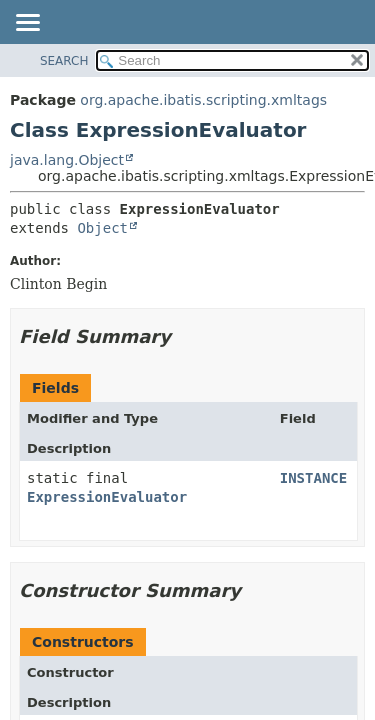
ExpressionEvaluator (107, 497)
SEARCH (64, 61)
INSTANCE (313, 478)
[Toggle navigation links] (27, 24)
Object (102, 228)
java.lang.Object (67, 160)
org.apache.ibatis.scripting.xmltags (203, 100)
